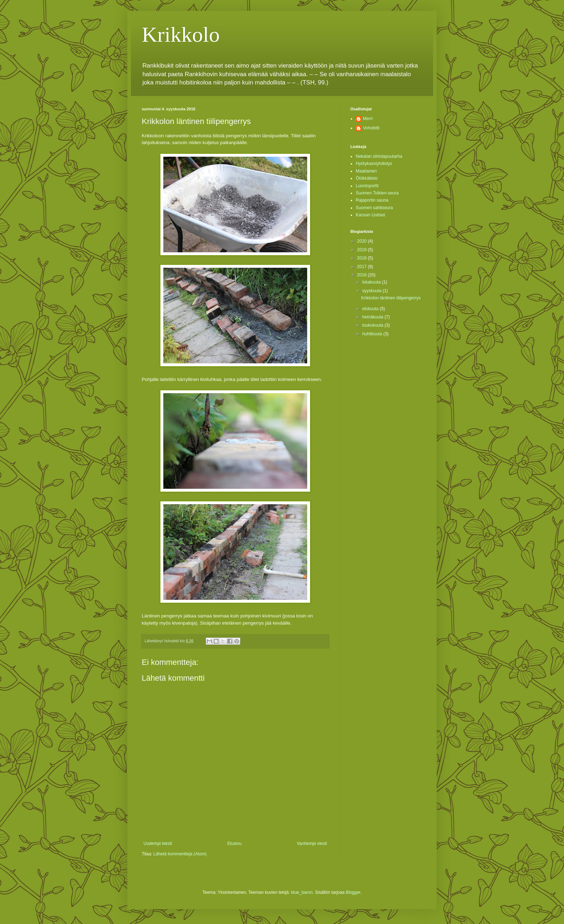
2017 (363, 267)
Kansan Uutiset (370, 215)
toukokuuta (373, 325)
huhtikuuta (373, 334)
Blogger (353, 892)
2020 (363, 241)
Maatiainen (366, 171)
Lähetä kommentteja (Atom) (180, 854)
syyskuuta (372, 291)
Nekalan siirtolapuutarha (379, 156)
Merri (368, 119)
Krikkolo (181, 35)
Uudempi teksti (158, 843)
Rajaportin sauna (372, 200)
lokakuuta (372, 282)
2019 (363, 250)
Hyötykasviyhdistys (374, 164)
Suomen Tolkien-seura (377, 193)
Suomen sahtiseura (374, 208)
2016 (363, 275)
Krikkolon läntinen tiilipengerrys (391, 298)
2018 (363, 258)
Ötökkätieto (367, 178)
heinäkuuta (373, 317)
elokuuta (371, 309)
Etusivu (234, 843)
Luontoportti (367, 186)
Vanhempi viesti (312, 843)
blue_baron (302, 892)
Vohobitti (371, 128)
